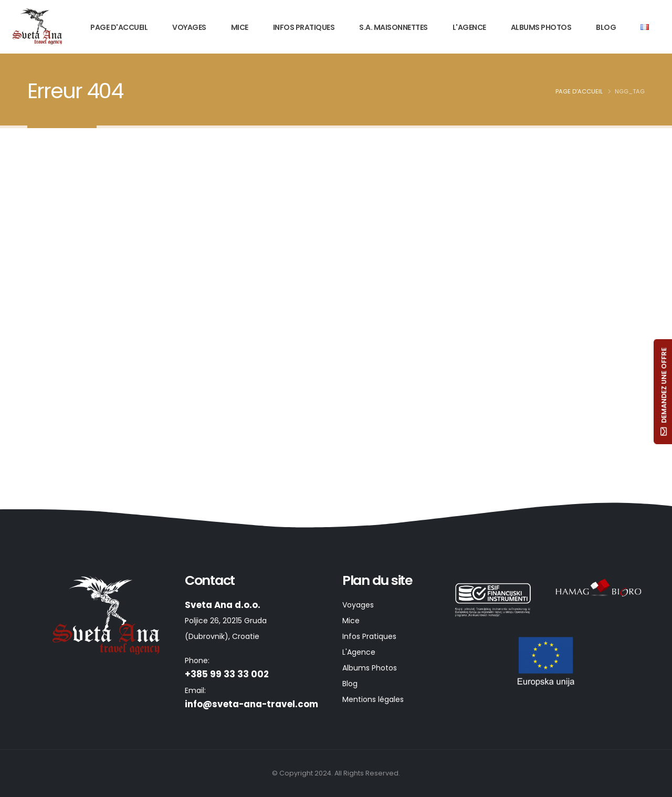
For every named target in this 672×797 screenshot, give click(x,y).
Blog (606, 27)
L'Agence (469, 27)
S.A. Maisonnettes (393, 27)
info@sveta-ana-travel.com (251, 704)
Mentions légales (373, 699)
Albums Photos (541, 27)
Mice (240, 27)
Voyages (189, 27)
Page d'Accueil (119, 27)
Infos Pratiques (304, 27)
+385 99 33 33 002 (227, 674)
